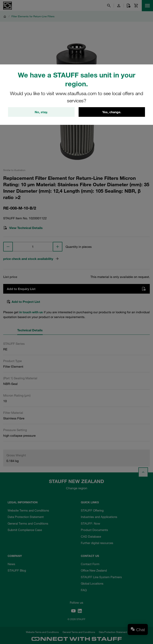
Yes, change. (112, 112)
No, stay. (41, 112)
